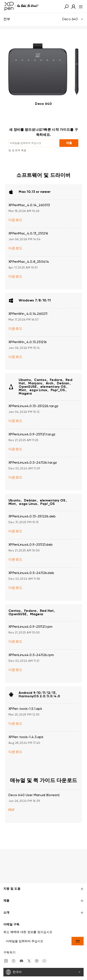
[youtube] (44, 948)
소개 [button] (43, 900)
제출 (69, 143)
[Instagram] (6, 948)
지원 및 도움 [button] (43, 876)
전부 (43, 19)
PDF (12, 810)
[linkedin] (37, 948)
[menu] (79, 6)
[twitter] (29, 948)
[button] (66, 6)
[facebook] (14, 948)
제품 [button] (43, 888)
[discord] (21, 948)
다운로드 (15, 220)
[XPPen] (21, 6)
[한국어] (43, 959)
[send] (78, 928)
